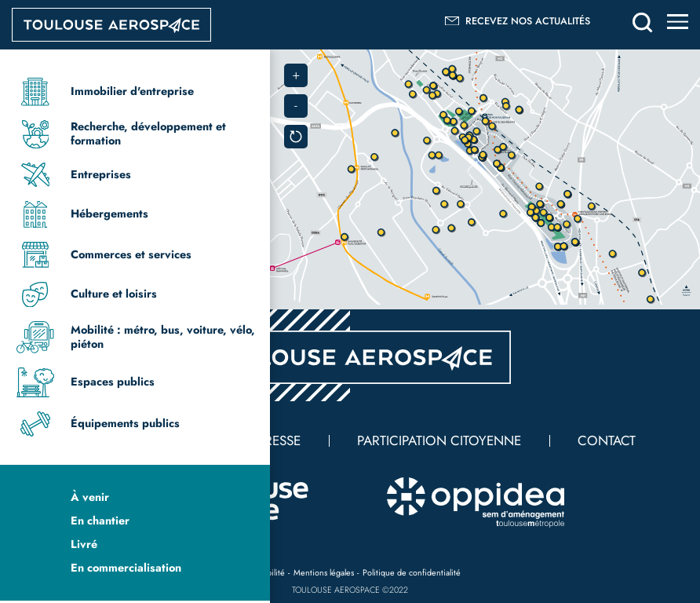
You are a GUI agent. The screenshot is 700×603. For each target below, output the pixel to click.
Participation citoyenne (439, 440)
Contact (607, 440)
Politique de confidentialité (412, 572)
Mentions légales (324, 572)
